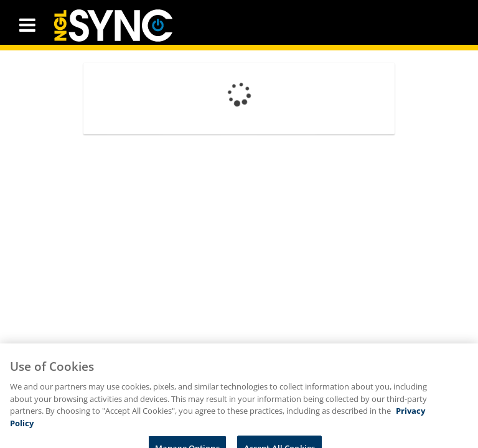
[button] (27, 25)
